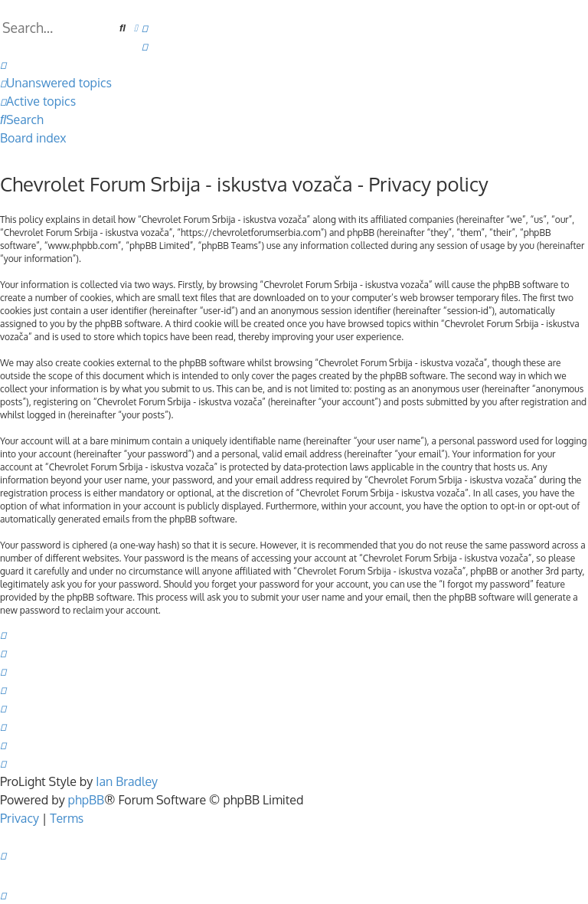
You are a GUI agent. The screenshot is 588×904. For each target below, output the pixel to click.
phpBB (87, 800)
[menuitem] (145, 28)
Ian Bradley (127, 781)
